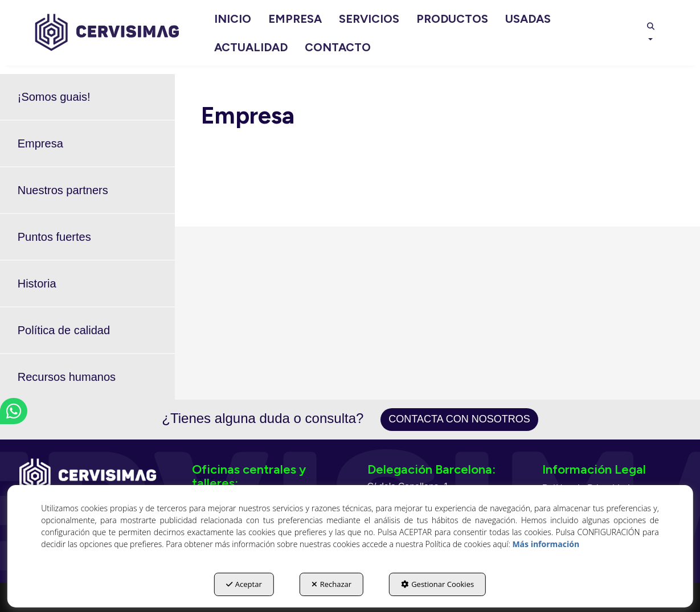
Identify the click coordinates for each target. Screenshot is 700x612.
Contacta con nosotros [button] (459, 419)
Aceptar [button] (244, 584)
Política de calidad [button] (64, 330)
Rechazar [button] (331, 584)
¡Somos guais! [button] (54, 97)
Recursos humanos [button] (67, 377)
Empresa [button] (40, 143)
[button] (107, 33)
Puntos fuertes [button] (54, 237)
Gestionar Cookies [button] (437, 584)
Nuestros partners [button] (63, 190)
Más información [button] (546, 544)
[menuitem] (233, 19)
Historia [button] (37, 284)
